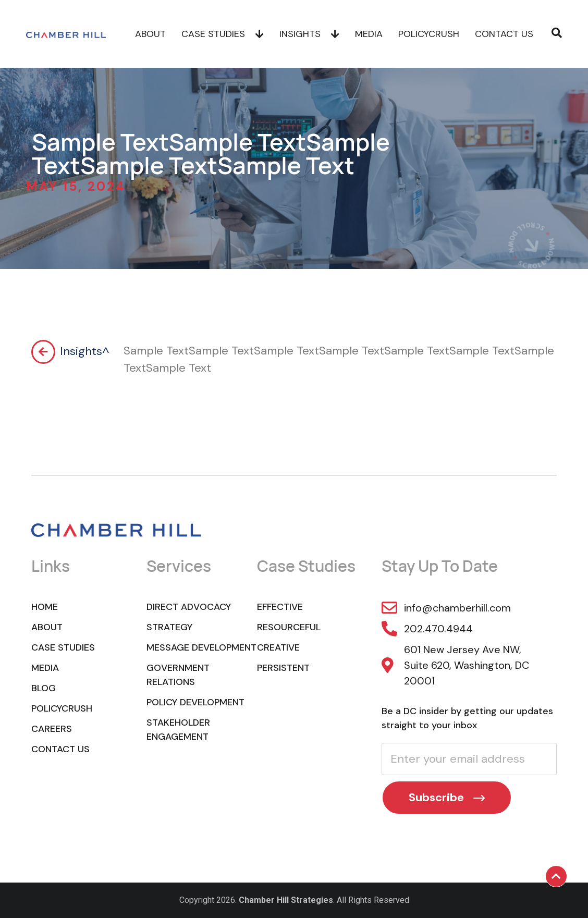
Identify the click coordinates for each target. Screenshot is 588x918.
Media (369, 34)
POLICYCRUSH (429, 34)
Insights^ (85, 351)
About (150, 34)
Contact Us (504, 34)
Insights (309, 34)
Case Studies (223, 34)
